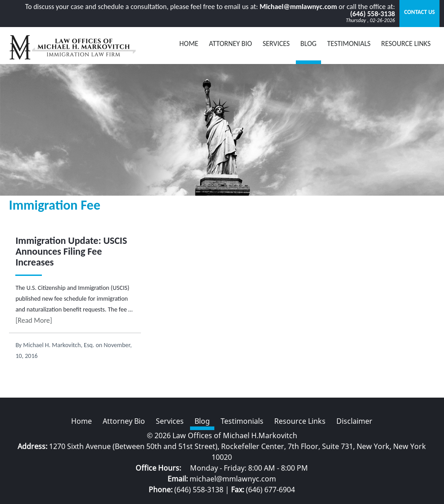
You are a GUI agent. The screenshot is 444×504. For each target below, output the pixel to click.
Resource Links (406, 44)
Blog (202, 421)
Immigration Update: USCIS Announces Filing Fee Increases (71, 251)
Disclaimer (354, 421)
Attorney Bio (231, 44)
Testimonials (349, 44)
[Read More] (34, 320)
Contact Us (420, 12)
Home (189, 44)
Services (276, 44)
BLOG (308, 44)
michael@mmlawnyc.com (233, 479)
